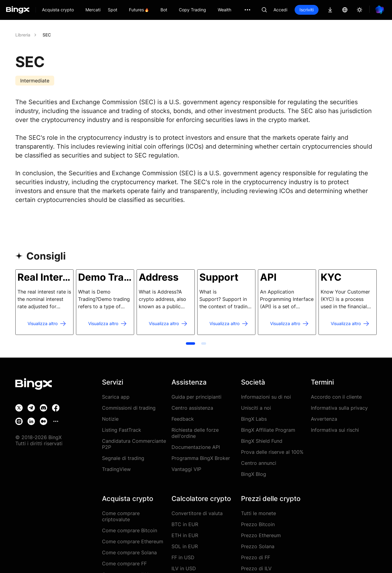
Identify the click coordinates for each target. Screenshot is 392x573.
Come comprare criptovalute (121, 516)
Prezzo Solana (258, 546)
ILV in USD (184, 568)
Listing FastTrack (122, 430)
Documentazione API (196, 447)
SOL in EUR (185, 546)
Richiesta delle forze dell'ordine (195, 433)
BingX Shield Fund (262, 441)
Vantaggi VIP (186, 469)
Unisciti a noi (256, 408)
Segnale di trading (123, 458)
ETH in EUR (185, 535)
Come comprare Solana (129, 552)
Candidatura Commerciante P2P (134, 444)
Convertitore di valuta (197, 513)
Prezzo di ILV (256, 568)
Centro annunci (259, 463)
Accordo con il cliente (336, 397)
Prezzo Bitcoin (258, 524)
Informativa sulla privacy (339, 408)
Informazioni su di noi (266, 397)
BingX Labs (254, 419)
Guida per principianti (196, 397)
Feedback (183, 419)
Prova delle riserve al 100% (272, 452)
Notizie (110, 419)
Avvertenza (324, 419)
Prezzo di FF (256, 557)
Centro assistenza (192, 408)
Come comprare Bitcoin (130, 530)
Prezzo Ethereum (261, 535)
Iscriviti (307, 10)
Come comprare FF (124, 564)
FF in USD (183, 557)
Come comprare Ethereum (133, 541)
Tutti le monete (258, 513)
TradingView (116, 469)
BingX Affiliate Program (268, 430)
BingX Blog (254, 474)
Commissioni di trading (129, 408)
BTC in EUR (185, 524)
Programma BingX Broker (201, 458)
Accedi (280, 10)
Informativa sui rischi (335, 430)
